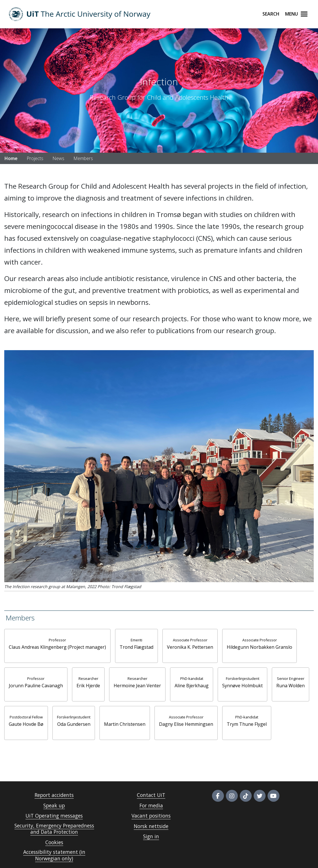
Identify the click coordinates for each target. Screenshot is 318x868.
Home (11, 158)
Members (83, 158)
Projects (35, 158)
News (58, 158)
